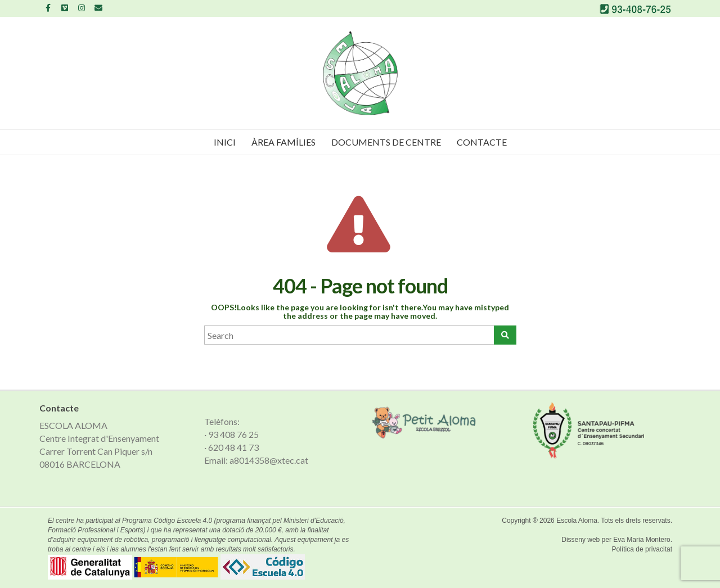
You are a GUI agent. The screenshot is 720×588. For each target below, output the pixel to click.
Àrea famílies (283, 142)
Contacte (482, 142)
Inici (225, 142)
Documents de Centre (386, 142)
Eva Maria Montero (642, 540)
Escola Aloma (577, 521)
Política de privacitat (642, 549)
